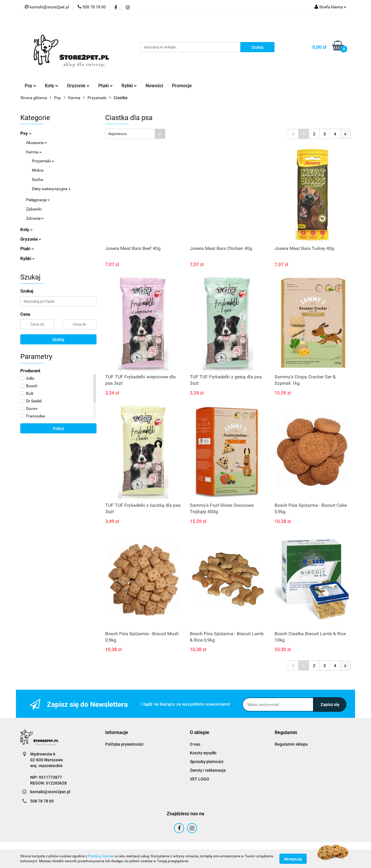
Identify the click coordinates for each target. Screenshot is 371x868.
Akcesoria (37, 143)
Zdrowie (35, 218)
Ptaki (106, 86)
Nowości (154, 86)
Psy (30, 86)
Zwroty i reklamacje (208, 770)
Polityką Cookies (101, 856)
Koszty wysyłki (203, 753)
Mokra (38, 170)
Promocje (182, 86)
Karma (34, 152)
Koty (52, 86)
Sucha (38, 179)
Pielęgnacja (38, 200)
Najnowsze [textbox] (118, 134)
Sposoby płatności (207, 762)
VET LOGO (200, 779)
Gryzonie (78, 86)
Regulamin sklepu (291, 744)
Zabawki (34, 209)
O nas (195, 744)
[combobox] (135, 134)
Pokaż (58, 428)
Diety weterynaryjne (51, 189)
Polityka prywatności (124, 744)
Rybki (129, 86)
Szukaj (58, 339)
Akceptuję (293, 859)
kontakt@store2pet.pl (50, 792)
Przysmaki (43, 161)
